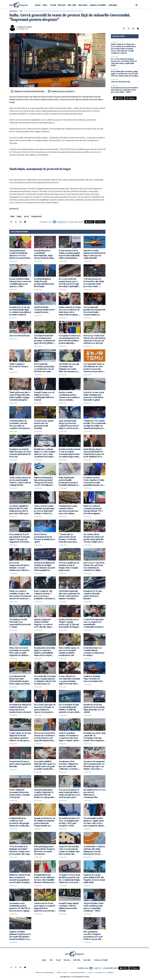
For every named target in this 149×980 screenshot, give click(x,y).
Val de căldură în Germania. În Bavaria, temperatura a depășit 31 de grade (20, 794)
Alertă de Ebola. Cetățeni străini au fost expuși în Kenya (44, 310)
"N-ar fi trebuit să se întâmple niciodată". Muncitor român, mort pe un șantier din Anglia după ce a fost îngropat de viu (20, 850)
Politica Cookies (62, 972)
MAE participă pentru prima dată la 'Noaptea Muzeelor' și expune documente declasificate (44, 850)
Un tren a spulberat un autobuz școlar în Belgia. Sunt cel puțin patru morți (69, 566)
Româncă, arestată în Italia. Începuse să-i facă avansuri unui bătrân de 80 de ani (20, 453)
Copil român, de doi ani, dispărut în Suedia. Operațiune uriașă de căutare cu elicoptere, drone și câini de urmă (20, 737)
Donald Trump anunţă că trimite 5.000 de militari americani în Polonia (69, 907)
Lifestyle (62, 5)
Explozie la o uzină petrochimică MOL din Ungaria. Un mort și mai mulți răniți (94, 879)
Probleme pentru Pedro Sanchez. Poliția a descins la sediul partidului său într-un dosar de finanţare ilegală (94, 481)
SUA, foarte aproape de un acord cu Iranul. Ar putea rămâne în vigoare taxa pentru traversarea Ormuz (45, 708)
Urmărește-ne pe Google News (63, 91)
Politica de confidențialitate (45, 972)
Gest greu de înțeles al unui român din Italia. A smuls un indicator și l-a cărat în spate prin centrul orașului (69, 794)
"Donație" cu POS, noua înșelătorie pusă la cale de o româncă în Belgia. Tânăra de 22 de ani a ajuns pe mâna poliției (69, 879)
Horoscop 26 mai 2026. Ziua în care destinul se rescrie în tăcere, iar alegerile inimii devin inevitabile (45, 737)
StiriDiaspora (13, 11)
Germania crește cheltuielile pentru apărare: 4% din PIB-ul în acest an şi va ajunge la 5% (20, 907)
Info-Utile (72, 5)
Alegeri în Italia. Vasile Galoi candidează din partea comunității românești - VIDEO (93, 907)
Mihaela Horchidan (25, 27)
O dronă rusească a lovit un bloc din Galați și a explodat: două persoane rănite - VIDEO (94, 283)
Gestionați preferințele (78, 972)
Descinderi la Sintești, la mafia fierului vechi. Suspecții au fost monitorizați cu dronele (20, 708)
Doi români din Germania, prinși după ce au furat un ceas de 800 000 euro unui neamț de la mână (44, 368)
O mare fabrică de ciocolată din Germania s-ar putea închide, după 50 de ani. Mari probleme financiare (69, 680)
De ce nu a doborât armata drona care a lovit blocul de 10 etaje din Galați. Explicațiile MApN (69, 283)
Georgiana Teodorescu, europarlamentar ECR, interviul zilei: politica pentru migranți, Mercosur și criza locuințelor (70, 339)
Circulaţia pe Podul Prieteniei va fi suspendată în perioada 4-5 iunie (20, 623)
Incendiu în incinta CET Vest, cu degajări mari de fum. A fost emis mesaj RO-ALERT (69, 822)
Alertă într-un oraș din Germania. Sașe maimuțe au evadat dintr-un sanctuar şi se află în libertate (69, 368)
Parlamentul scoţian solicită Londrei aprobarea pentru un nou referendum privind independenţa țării (69, 510)
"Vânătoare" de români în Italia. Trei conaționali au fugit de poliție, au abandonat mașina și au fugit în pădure (94, 424)
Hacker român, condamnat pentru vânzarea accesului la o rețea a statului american (69, 396)
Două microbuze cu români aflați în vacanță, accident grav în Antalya (94, 652)
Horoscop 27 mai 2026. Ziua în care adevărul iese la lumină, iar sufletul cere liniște (94, 566)
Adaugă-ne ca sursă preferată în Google (29, 91)
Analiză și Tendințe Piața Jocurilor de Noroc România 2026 (93, 679)
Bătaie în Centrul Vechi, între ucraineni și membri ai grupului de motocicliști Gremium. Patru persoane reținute (20, 879)
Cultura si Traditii (97, 5)
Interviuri (83, 5)
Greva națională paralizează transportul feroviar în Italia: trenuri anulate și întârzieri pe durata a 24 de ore (94, 311)
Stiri (45, 5)
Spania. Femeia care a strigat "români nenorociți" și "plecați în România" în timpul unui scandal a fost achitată (69, 623)
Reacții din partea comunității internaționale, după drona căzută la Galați (44, 254)
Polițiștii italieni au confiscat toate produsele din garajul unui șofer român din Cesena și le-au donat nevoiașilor (19, 822)
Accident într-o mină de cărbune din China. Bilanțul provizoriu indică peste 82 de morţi (94, 850)
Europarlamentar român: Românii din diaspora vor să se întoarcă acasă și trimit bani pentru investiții (20, 254)
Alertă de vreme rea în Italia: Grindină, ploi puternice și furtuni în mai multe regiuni (94, 396)
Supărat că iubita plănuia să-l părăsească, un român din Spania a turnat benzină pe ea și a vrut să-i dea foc (20, 935)
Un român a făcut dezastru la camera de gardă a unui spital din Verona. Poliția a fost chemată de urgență (94, 538)
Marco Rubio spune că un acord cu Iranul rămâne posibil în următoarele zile (69, 652)
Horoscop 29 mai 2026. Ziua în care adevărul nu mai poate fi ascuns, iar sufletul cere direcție (94, 339)
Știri (21, 11)
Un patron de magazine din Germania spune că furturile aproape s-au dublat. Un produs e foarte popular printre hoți (94, 765)
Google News (62, 222)
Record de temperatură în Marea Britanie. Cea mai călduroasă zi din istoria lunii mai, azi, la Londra (20, 566)
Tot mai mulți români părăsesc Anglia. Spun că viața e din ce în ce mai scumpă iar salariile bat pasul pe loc (94, 822)
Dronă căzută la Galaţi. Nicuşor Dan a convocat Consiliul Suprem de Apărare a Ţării (20, 283)
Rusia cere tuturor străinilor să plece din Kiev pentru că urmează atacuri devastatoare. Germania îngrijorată (20, 595)
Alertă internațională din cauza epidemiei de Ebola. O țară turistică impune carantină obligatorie (69, 595)
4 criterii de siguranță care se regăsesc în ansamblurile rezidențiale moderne (94, 623)
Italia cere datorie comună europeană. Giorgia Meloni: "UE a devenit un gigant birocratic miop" (93, 510)
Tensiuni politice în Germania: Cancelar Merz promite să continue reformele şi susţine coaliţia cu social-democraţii (19, 424)
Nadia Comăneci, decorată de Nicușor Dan (19, 366)
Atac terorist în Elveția (19, 336)
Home (38, 5)
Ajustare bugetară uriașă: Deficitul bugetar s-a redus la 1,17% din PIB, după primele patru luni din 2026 (44, 623)
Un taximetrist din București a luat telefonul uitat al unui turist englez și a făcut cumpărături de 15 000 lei (20, 680)
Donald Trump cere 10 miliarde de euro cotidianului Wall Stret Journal (44, 396)
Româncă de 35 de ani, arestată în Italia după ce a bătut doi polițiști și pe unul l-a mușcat (20, 311)
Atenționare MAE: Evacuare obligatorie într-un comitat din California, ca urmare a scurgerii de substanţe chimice (69, 765)
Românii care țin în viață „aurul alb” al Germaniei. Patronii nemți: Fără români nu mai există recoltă (94, 737)
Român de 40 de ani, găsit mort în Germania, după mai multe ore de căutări (94, 708)
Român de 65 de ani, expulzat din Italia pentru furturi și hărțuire (93, 595)
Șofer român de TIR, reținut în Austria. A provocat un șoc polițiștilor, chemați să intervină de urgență (44, 595)
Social (53, 5)
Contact (90, 972)
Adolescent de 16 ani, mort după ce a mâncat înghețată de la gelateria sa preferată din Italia (45, 907)
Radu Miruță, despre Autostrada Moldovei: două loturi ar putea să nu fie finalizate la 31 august (94, 453)
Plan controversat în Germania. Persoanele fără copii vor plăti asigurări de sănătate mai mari (19, 652)
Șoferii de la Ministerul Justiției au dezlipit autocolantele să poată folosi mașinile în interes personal (44, 566)
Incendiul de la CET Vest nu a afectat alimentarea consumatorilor (94, 794)
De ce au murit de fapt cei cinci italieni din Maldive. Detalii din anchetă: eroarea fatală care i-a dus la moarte (69, 708)
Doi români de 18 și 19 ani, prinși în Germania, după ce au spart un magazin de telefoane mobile (20, 538)
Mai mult (113, 5)
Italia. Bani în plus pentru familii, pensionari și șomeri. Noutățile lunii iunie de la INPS (69, 481)
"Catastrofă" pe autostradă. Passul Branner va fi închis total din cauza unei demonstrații (68, 538)
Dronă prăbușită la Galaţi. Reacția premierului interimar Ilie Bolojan (44, 283)
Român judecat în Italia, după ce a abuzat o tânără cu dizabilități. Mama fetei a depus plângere (45, 652)
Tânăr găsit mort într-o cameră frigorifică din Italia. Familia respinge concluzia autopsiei (20, 396)
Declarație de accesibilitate (104, 972)
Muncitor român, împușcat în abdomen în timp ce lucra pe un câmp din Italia (94, 254)
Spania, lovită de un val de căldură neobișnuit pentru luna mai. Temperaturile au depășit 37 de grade (44, 822)
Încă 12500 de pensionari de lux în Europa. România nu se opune (44, 538)
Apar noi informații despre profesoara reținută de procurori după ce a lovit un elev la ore (69, 424)
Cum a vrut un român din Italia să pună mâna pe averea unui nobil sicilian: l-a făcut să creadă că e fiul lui (44, 510)
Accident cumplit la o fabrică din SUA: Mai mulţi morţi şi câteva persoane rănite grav (19, 510)
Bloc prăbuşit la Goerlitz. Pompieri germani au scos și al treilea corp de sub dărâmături (93, 935)
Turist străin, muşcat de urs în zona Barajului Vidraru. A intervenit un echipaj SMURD (20, 481)
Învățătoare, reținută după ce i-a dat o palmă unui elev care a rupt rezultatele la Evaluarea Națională (45, 453)
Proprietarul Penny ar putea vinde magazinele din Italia (20, 764)
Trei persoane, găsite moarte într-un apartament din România (44, 424)
